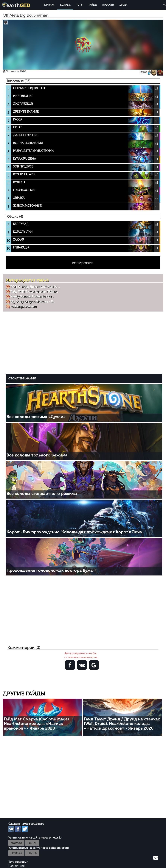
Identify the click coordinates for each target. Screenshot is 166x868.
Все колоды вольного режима (37, 455)
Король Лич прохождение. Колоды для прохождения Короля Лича (74, 532)
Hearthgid (16, 843)
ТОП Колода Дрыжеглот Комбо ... (35, 287)
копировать (83, 263)
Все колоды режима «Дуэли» (36, 417)
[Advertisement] (84, 342)
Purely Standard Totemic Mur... (32, 296)
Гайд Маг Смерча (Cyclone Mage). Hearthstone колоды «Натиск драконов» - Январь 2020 (37, 724)
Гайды (93, 5)
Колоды (65, 5)
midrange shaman (23, 306)
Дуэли (123, 5)
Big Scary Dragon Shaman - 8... (32, 301)
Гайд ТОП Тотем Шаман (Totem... (34, 292)
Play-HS (32, 843)
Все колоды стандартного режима (42, 494)
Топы (80, 5)
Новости (108, 5)
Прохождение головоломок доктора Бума (50, 570)
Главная (49, 5)
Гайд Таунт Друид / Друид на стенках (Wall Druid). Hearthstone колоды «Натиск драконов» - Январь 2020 (122, 724)
